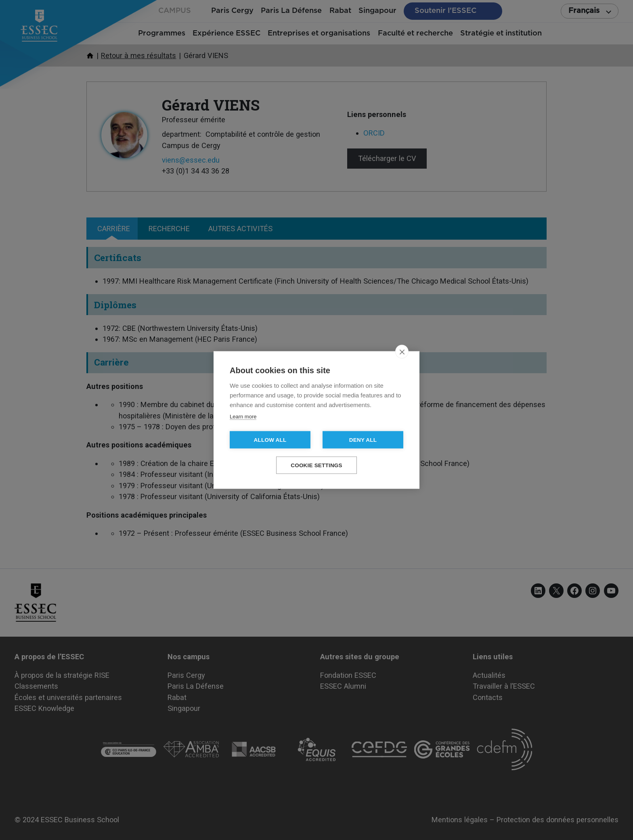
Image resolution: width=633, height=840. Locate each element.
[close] (402, 352)
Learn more (243, 417)
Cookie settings (316, 465)
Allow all (270, 440)
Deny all (363, 440)
